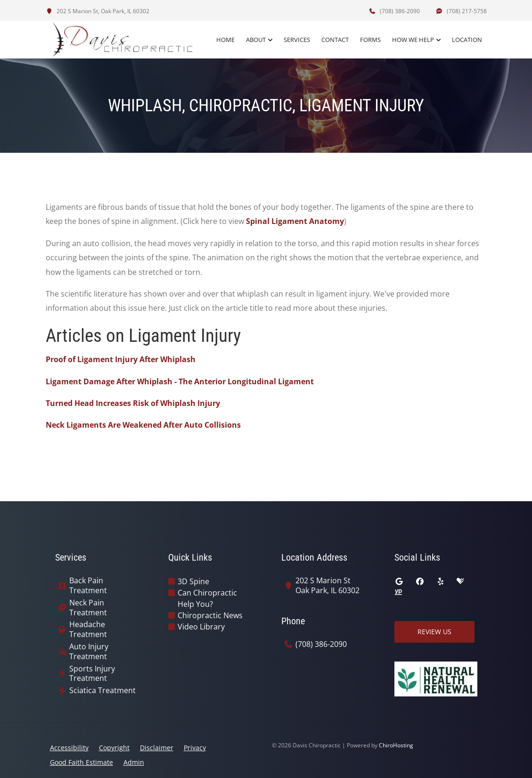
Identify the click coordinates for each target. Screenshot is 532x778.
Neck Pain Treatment (88, 608)
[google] (399, 581)
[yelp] (441, 581)
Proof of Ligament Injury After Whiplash (121, 359)
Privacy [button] (195, 748)
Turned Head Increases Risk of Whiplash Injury (133, 403)
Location (467, 40)
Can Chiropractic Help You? (207, 598)
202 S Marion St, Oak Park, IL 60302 (98, 11)
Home (225, 40)
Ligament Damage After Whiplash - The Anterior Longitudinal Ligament (180, 381)
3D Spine (193, 581)
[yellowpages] (398, 593)
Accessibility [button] (69, 748)
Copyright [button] (114, 748)
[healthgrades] (460, 581)
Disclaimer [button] (157, 748)
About (256, 40)
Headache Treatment (88, 629)
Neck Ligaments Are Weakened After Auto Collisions (143, 425)
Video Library (201, 627)
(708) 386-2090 (394, 11)
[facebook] (420, 581)
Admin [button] (134, 762)
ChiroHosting (396, 745)
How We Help (413, 40)
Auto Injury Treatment (89, 652)
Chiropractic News (210, 615)
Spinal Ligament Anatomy (295, 221)
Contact (335, 40)
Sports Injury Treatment (92, 674)
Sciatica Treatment (102, 691)
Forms (370, 40)
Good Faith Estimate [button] (82, 762)
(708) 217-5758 (461, 11)
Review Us (434, 632)
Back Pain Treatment (88, 586)
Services (297, 40)
